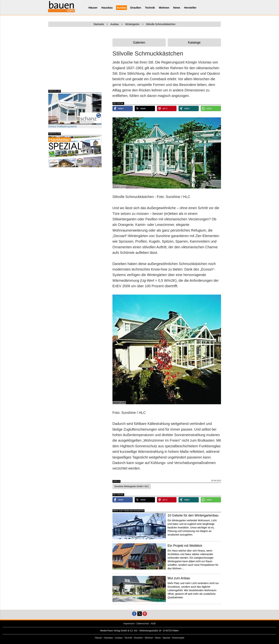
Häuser (93, 8)
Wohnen (164, 8)
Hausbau (107, 8)
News (177, 8)
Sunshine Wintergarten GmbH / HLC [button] (132, 486)
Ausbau (121, 8)
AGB (153, 624)
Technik (150, 8)
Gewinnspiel (178, 638)
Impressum (129, 624)
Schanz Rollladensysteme (75, 111)
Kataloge (194, 43)
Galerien (139, 43)
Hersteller (190, 8)
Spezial (166, 638)
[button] (123, 108)
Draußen (136, 8)
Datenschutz (143, 624)
